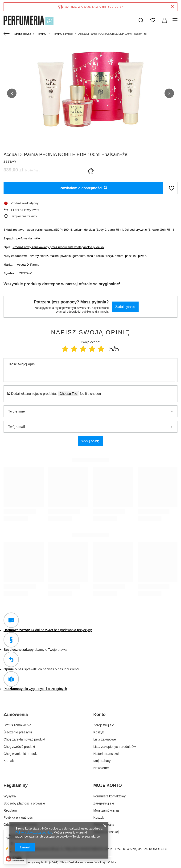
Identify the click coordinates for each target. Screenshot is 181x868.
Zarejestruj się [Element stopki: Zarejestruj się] (104, 725)
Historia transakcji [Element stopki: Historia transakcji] (106, 753)
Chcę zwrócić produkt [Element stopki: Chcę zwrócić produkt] (19, 746)
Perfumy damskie (63, 34)
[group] (90, 95)
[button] (12, 93)
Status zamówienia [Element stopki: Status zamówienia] (17, 725)
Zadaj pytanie (125, 306)
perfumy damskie (28, 238)
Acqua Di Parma (28, 264)
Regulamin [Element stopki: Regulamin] (11, 810)
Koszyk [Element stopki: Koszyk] (99, 732)
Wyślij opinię (90, 441)
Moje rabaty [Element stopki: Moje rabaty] (102, 761)
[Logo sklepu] (29, 20)
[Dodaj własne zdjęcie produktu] (89, 393)
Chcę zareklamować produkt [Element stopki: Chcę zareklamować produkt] (24, 739)
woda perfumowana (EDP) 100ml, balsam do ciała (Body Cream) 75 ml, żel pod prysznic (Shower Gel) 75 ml (100, 230)
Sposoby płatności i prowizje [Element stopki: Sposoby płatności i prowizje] (24, 803)
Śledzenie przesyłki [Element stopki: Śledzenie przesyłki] (18, 732)
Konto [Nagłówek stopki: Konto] (99, 714)
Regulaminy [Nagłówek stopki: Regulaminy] (16, 785)
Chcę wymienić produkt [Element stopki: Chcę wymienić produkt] (21, 753)
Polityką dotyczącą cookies (34, 832)
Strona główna (23, 34)
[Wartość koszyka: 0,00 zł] (165, 20)
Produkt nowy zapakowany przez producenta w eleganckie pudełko (58, 247)
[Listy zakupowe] (153, 20)
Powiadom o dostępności (83, 188)
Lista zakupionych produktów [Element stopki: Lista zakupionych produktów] (115, 746)
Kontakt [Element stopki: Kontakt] (9, 761)
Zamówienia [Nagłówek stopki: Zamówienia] (16, 714)
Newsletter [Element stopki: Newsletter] (101, 768)
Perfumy (41, 34)
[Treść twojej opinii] (90, 370)
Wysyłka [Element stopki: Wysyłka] (10, 796)
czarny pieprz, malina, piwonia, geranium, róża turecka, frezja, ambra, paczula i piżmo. (88, 256)
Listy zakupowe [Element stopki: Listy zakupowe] (105, 739)
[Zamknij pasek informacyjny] (172, 6)
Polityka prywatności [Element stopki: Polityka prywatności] (19, 817)
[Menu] (176, 20)
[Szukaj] (141, 20)
